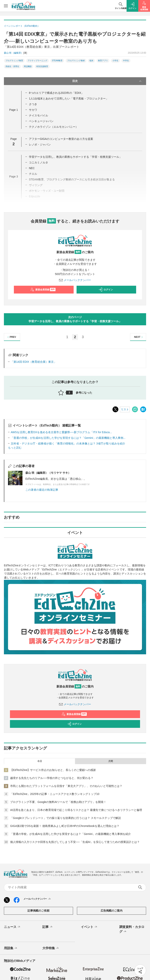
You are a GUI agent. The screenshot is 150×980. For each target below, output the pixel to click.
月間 (111, 761)
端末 (91, 61)
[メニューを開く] (6, 6)
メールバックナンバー (75, 280)
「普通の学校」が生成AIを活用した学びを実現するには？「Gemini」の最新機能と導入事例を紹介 (71, 834)
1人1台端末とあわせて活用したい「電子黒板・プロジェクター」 (69, 98)
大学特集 (51, 948)
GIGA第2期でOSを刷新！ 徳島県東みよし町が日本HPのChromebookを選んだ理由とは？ (65, 826)
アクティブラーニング (37, 61)
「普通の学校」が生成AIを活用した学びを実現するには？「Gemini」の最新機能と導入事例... (68, 438)
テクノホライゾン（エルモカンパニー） (54, 127)
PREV (11, 337)
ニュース (12, 927)
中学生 (126, 61)
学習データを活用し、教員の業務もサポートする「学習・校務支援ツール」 (75, 157)
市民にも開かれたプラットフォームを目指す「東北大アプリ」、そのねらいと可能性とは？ (66, 786)
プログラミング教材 (76, 61)
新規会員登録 (43, 290)
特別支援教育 (42, 66)
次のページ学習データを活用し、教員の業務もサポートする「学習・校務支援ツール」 (75, 319)
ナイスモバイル (38, 115)
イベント (89, 927)
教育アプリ (103, 61)
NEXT (139, 337)
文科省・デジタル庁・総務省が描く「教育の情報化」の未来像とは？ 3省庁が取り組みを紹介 (68, 443)
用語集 (11, 948)
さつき (33, 104)
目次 (107, 81)
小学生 (115, 61)
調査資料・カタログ (132, 929)
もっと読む (15, 448)
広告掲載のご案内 (112, 911)
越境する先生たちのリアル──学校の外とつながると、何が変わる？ (52, 778)
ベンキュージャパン (41, 121)
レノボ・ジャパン (40, 145)
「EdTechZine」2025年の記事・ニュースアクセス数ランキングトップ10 (55, 794)
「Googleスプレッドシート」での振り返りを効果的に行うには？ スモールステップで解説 (66, 818)
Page (13, 110)
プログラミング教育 (14, 61)
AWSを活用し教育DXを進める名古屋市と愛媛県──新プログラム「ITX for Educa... (61, 432)
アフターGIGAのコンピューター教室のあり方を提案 (61, 139)
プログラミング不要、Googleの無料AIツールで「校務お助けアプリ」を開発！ (58, 802)
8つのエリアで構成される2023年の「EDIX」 (56, 93)
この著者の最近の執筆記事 (42, 490)
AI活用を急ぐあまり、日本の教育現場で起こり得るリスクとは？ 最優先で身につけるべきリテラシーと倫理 (76, 810)
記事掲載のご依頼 (38, 911)
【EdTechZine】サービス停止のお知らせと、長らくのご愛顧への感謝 (53, 770)
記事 (48, 927)
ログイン (106, 290)
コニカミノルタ (38, 162)
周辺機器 (28, 66)
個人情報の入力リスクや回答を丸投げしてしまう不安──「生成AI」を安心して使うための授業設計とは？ (75, 842)
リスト (125, 409)
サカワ (33, 110)
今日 (40, 761)
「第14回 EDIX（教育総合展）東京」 (34, 362)
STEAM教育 (57, 61)
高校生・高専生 (12, 66)
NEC (32, 168)
